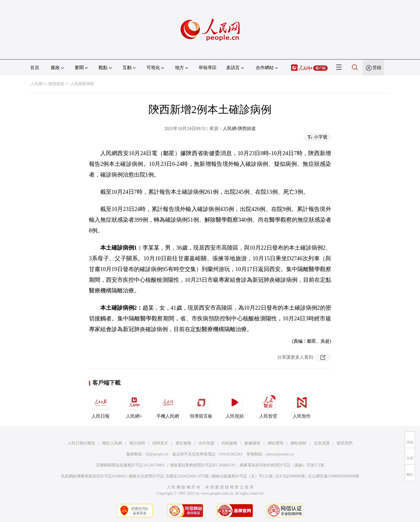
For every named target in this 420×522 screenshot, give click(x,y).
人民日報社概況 (81, 443)
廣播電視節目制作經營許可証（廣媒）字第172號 (282, 465)
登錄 (377, 68)
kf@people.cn (157, 454)
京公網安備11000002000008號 (333, 476)
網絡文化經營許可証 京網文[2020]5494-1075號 (169, 476)
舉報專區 (208, 68)
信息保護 (322, 443)
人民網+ (134, 406)
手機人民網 (168, 406)
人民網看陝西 (82, 84)
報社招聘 (137, 443)
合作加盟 (206, 443)
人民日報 (101, 406)
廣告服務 (183, 443)
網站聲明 (275, 443)
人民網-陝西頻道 (239, 128)
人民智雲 (268, 406)
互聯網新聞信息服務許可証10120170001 (130, 465)
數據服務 (252, 443)
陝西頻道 (56, 84)
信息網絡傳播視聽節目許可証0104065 (93, 476)
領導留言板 (201, 406)
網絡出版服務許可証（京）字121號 (242, 476)
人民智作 (302, 406)
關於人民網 (112, 443)
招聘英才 (160, 443)
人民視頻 (235, 406)
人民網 (37, 84)
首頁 (35, 68)
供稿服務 (229, 443)
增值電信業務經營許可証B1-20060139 (202, 465)
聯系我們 (345, 443)
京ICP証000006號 (290, 476)
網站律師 (299, 443)
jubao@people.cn (280, 454)
